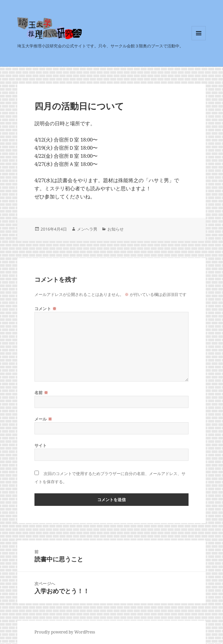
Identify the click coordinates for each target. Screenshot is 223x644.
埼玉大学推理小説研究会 (58, 40)
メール (43, 419)
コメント (46, 309)
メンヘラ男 (87, 229)
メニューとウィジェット (199, 40)
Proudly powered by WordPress (65, 632)
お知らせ (116, 229)
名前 (41, 393)
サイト (41, 445)
